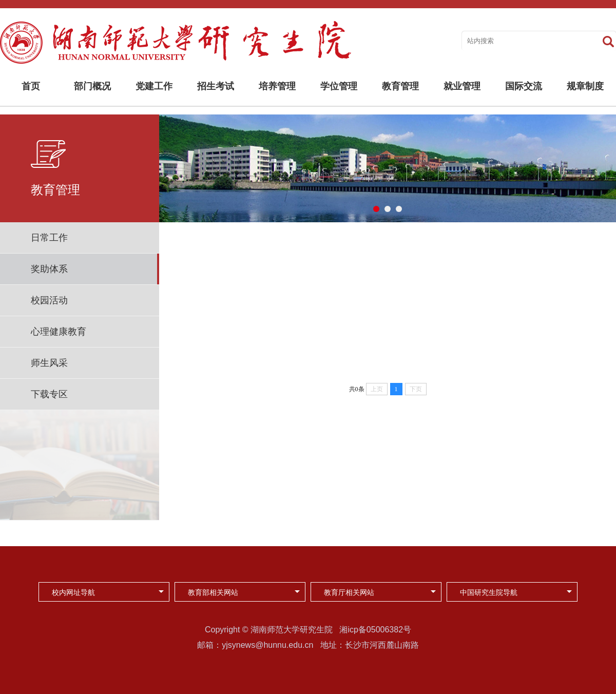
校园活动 (49, 300)
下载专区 (49, 394)
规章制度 (585, 86)
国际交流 (524, 86)
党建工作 (154, 86)
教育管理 (400, 86)
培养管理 (277, 86)
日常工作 (49, 238)
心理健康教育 (59, 332)
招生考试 (216, 86)
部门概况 (92, 86)
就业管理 (462, 86)
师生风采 (49, 363)
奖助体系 (49, 269)
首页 (31, 86)
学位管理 (339, 86)
